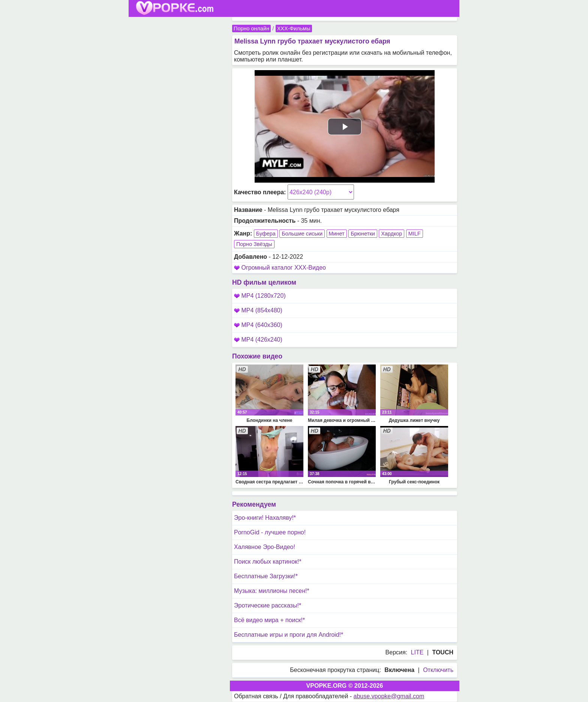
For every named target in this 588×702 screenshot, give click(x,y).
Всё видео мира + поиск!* (269, 620)
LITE (417, 652)
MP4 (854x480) (258, 310)
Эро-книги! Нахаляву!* (265, 518)
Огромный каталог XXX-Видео (283, 268)
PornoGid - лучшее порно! (270, 532)
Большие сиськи (302, 234)
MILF (415, 234)
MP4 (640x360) (258, 325)
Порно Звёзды (254, 244)
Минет (337, 234)
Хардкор (391, 234)
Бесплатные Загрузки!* (266, 576)
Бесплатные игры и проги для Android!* (289, 635)
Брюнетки (363, 234)
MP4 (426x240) (258, 340)
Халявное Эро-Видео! (265, 547)
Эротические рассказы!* (268, 605)
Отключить (438, 670)
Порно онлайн (251, 28)
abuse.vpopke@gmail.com (389, 696)
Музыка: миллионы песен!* (272, 591)
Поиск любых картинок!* (268, 562)
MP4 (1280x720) (260, 296)
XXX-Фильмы (294, 28)
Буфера (266, 234)
